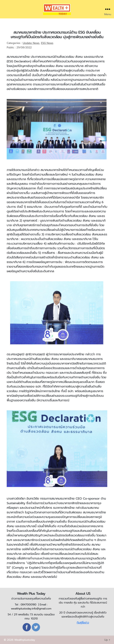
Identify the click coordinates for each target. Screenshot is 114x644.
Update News (31, 43)
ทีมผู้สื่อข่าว (83, 623)
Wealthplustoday (25, 640)
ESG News (47, 43)
